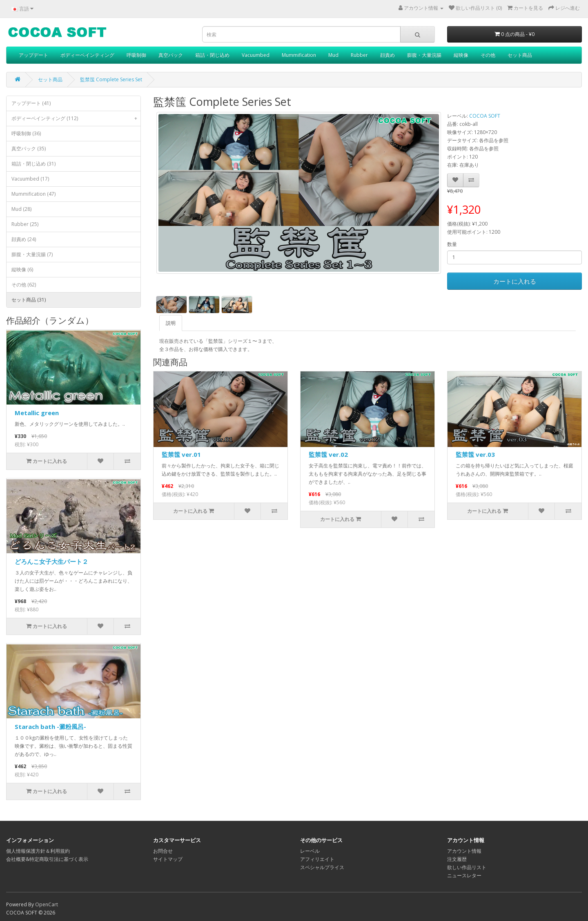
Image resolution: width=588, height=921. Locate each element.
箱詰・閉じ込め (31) (33, 164)
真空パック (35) (29, 149)
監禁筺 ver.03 (475, 454)
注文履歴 (457, 859)
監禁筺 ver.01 (181, 454)
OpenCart (47, 904)
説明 (171, 323)
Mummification (299, 55)
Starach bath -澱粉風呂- (50, 727)
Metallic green (37, 413)
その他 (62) (24, 285)
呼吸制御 (136, 55)
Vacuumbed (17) (30, 179)
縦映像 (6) (22, 269)
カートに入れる (515, 281)
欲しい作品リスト (467, 867)
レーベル (310, 851)
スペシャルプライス (322, 867)
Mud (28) (21, 209)
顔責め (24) (24, 239)
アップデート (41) (31, 103)
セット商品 (520, 55)
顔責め (388, 55)
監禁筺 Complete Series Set (111, 79)
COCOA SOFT (485, 116)
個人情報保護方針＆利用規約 (38, 851)
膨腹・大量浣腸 (424, 55)
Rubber (359, 55)
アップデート (33, 55)
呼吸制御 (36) (26, 133)
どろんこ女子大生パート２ (51, 561)
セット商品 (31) (29, 300)
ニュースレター (464, 875)
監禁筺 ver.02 (328, 454)
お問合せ (163, 851)
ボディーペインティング (87, 55)
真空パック (171, 55)
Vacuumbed (256, 55)
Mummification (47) (33, 194)
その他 (488, 55)
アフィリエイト (317, 859)
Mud (333, 55)
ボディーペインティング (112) (76, 118)
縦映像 (461, 55)
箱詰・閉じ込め (212, 55)
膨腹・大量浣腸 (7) (32, 254)
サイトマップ (168, 859)
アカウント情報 (464, 851)
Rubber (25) (25, 224)
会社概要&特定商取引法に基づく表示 (47, 859)
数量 (452, 244)
